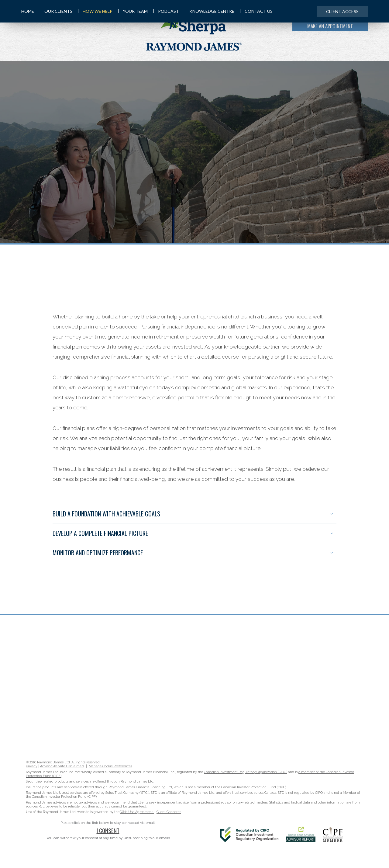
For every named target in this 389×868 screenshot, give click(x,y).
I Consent (108, 830)
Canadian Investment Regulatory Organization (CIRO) (246, 772)
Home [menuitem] (28, 11)
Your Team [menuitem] (133, 11)
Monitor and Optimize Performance (193, 553)
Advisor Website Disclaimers (62, 766)
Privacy (32, 766)
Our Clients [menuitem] (56, 11)
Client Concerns (169, 812)
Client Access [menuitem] (342, 11)
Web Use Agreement (137, 812)
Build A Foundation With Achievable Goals (193, 514)
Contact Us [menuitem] (256, 11)
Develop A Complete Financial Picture (193, 533)
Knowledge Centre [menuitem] (210, 11)
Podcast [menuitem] (166, 11)
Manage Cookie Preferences (110, 766)
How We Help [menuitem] (95, 11)
